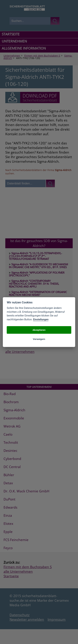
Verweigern (39, 339)
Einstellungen (41, 320)
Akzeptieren (39, 330)
